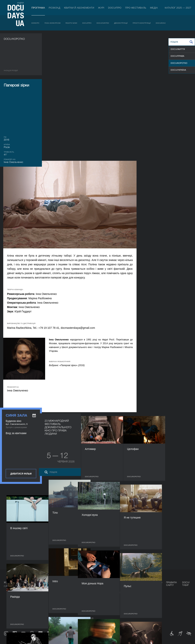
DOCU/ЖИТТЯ (178, 49)
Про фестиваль (136, 8)
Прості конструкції (142, 23)
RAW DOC (59, 593)
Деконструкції (121, 23)
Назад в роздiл (11, 70)
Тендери (92, 611)
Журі (101, 8)
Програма (38, 8)
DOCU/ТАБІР (186, 584)
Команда (93, 599)
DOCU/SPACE (131, 599)
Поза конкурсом (53, 23)
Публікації (10, 586)
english (20, 3)
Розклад (54, 8)
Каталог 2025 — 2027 (178, 8)
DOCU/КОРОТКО (179, 63)
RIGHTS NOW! (71, 23)
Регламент (94, 589)
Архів (90, 618)
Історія (92, 614)
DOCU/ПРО (115, 8)
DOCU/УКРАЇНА (178, 70)
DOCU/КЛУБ (130, 595)
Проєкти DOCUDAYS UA (133, 584)
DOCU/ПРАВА (177, 56)
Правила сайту (171, 584)
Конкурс (35, 23)
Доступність (95, 607)
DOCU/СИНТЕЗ (103, 23)
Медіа (154, 8)
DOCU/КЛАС (161, 23)
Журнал (9, 582)
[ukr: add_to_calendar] (34, 178)
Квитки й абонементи (79, 8)
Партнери (93, 603)
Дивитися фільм (21, 237)
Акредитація (113, 593)
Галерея (111, 597)
